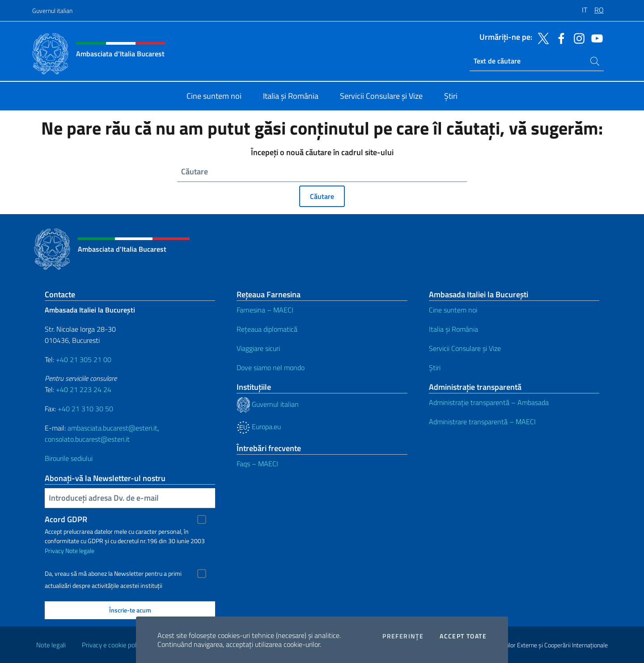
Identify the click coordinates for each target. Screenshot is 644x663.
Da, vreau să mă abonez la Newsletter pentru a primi (113, 574)
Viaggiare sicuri (258, 348)
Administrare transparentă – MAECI (482, 422)
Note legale (80, 551)
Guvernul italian (52, 11)
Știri (435, 367)
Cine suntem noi (453, 310)
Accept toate (463, 636)
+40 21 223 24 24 (84, 389)
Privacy (54, 551)
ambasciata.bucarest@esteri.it (112, 428)
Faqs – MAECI (257, 464)
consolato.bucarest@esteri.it (87, 439)
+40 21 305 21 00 (84, 359)
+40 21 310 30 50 (85, 409)
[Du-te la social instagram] (577, 38)
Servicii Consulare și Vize (465, 348)
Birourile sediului (69, 458)
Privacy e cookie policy (113, 645)
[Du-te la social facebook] (559, 38)
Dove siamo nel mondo (271, 367)
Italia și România (453, 329)
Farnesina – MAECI (265, 310)
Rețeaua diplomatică (267, 329)
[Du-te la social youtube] (595, 38)
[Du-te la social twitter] (541, 38)
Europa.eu (259, 427)
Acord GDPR (66, 519)
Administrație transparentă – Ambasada (489, 402)
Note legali (51, 645)
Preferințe (403, 636)
